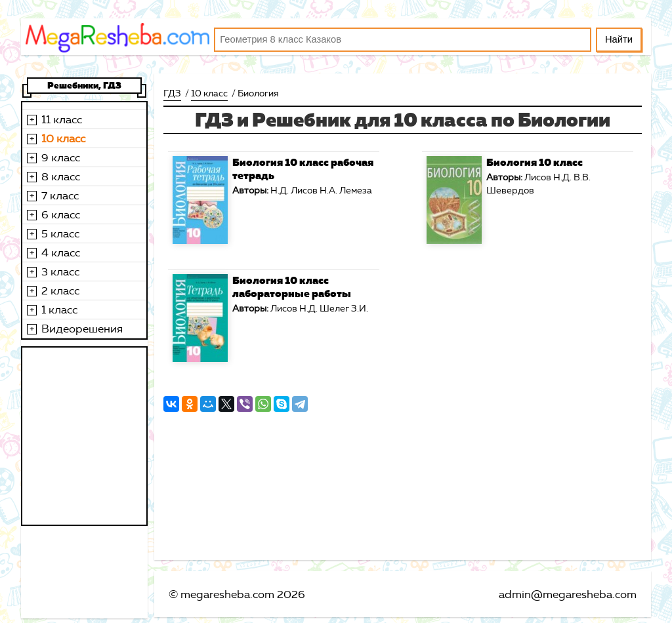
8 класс (61, 176)
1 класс (59, 310)
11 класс (62, 119)
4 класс (61, 252)
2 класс (60, 291)
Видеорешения (82, 329)
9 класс (61, 157)
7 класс (60, 195)
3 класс (60, 271)
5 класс (60, 233)
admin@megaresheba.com (568, 594)
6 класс (61, 214)
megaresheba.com (227, 594)
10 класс (63, 138)
